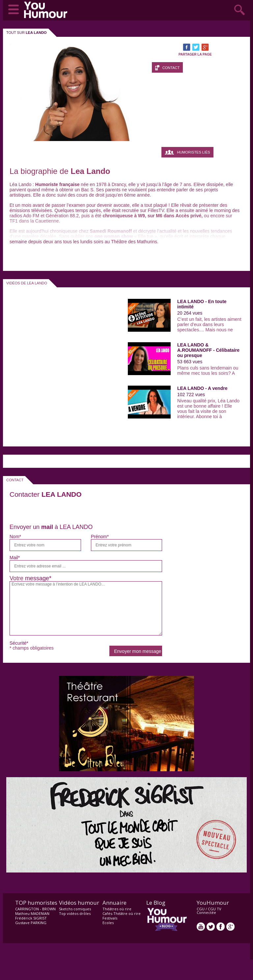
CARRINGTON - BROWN (35, 909)
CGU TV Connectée (209, 911)
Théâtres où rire (117, 909)
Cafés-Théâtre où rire (122, 913)
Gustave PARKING (31, 923)
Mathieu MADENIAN (32, 913)
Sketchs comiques (75, 909)
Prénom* (100, 537)
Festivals (110, 918)
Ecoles (108, 923)
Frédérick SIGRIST (31, 918)
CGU (201, 909)
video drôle (47, 10)
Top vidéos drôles (75, 913)
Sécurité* (19, 643)
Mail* (15, 558)
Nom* (15, 537)
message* (38, 578)
